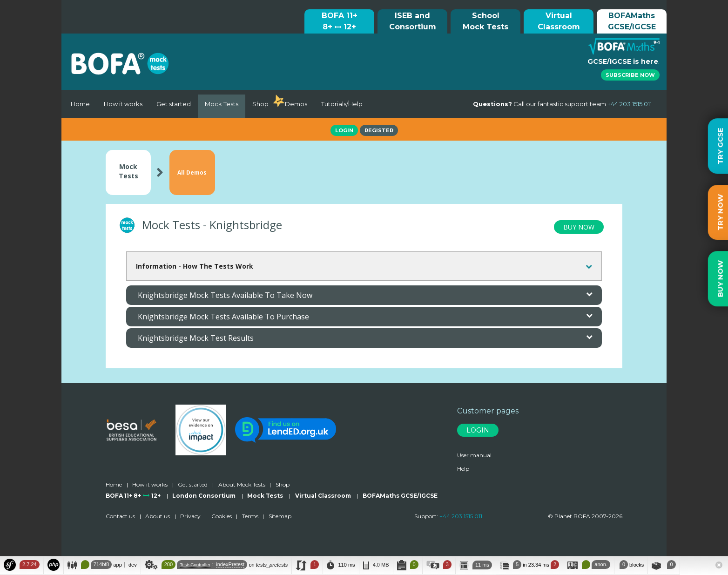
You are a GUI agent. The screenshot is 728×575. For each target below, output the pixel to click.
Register (379, 130)
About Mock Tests (242, 486)
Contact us (120, 517)
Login (344, 130)
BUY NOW (579, 228)
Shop (260, 104)
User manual (474, 456)
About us (158, 517)
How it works (123, 104)
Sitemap (280, 517)
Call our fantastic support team (562, 104)
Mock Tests (222, 104)
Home (80, 104)
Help (463, 470)
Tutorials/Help (342, 104)
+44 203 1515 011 (461, 517)
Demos (296, 104)
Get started (174, 104)
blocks (631, 565)
